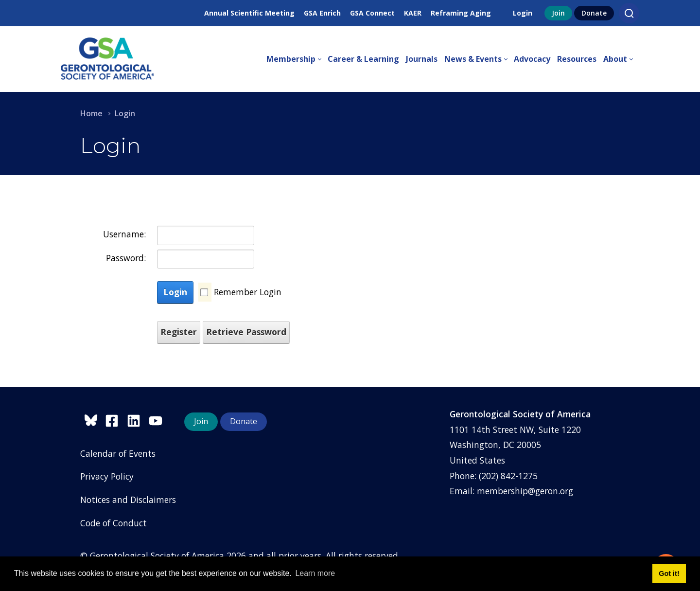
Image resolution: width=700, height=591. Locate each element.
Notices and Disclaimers (128, 500)
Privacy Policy (107, 476)
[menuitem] (297, 59)
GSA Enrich (322, 13)
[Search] (629, 13)
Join (558, 13)
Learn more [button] (315, 573)
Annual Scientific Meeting (249, 13)
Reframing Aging (461, 13)
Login (523, 13)
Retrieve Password (246, 332)
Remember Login (248, 292)
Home (91, 113)
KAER (413, 13)
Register (179, 332)
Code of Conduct (114, 523)
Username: (124, 234)
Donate (594, 13)
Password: (126, 258)
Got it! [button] (669, 573)
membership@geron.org (525, 491)
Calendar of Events (118, 453)
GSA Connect (372, 13)
